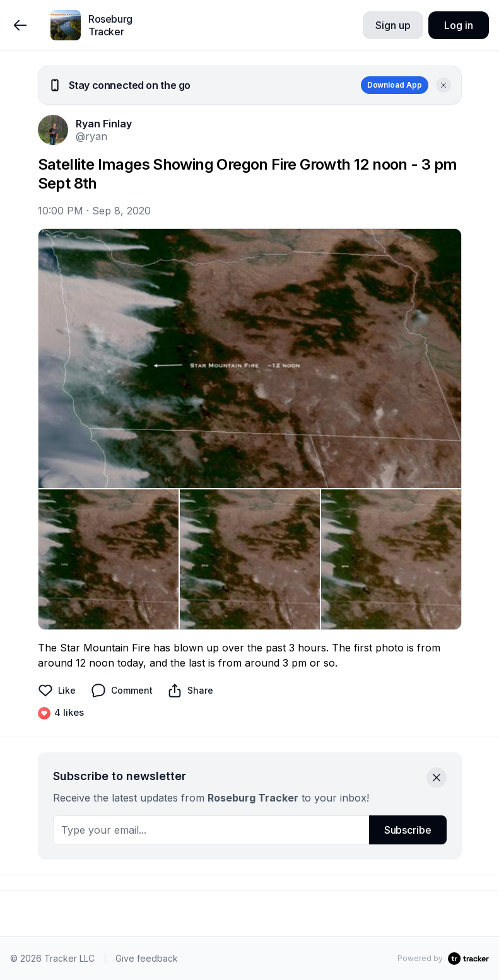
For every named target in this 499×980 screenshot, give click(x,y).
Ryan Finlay (104, 124)
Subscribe (408, 830)
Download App (395, 85)
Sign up (393, 25)
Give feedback (147, 958)
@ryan (91, 136)
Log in (458, 25)
